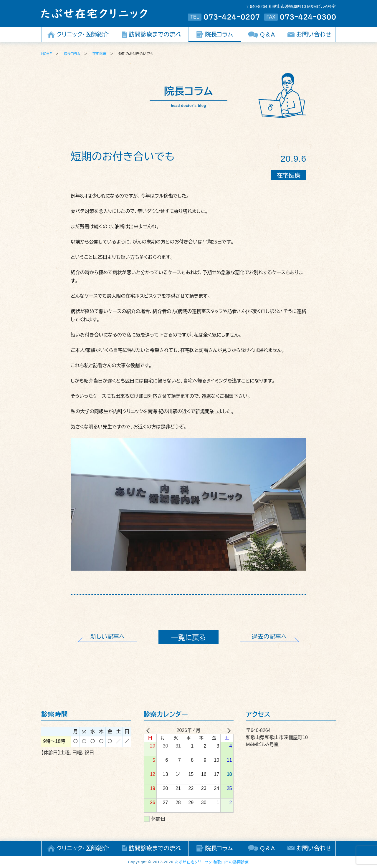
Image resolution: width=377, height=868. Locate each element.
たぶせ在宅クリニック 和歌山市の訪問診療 (212, 862)
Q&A (268, 34)
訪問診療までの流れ (155, 34)
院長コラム (219, 34)
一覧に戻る (188, 638)
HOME (47, 54)
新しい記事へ (108, 637)
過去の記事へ (269, 637)
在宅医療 (100, 54)
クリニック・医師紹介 (83, 34)
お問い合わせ (314, 34)
